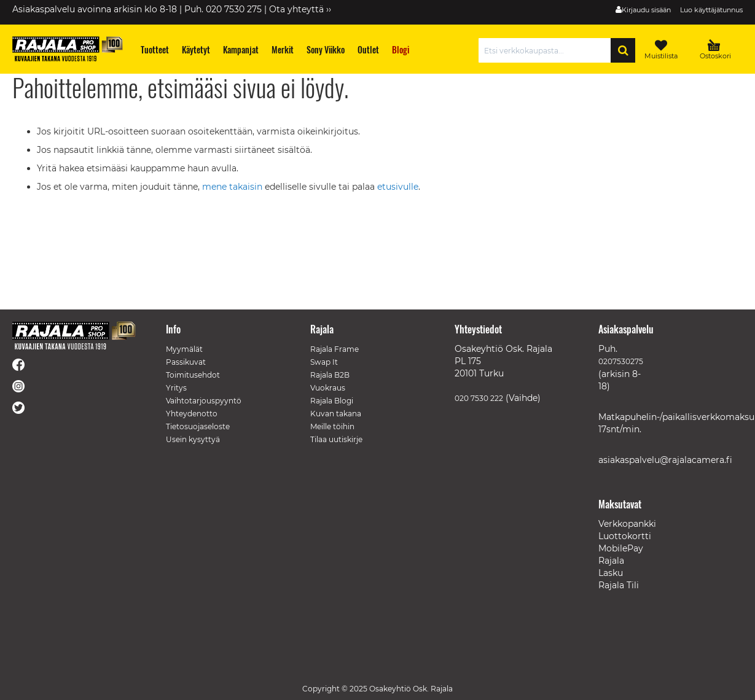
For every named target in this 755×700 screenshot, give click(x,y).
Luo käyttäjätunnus (711, 10)
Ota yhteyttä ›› (300, 9)
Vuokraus (328, 388)
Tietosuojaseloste (198, 426)
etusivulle (398, 187)
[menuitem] (155, 49)
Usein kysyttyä (193, 439)
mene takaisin (233, 187)
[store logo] (68, 49)
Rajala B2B (330, 375)
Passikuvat (186, 362)
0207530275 (621, 361)
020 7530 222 (479, 398)
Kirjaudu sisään (646, 10)
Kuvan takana (336, 414)
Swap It (324, 362)
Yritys (176, 388)
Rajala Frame (334, 349)
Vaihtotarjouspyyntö (204, 401)
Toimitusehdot (193, 375)
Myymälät (184, 349)
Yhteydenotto (192, 414)
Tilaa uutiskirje (336, 439)
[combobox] (548, 50)
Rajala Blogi (332, 401)
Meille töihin (332, 426)
